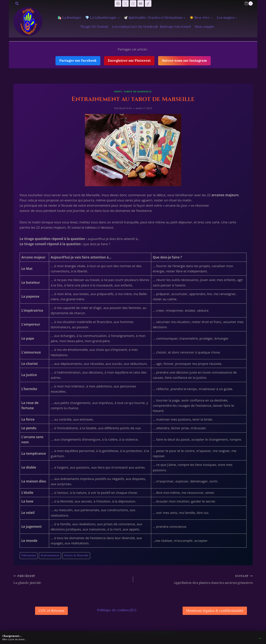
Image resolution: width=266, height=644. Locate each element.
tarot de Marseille (138, 92)
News (118, 92)
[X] (125, 3)
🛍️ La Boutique (69, 18)
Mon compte (205, 27)
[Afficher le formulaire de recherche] (17, 3)
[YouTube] (141, 3)
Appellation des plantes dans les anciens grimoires (195, 579)
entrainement (50, 555)
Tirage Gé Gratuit (94, 27)
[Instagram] (133, 3)
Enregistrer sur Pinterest (129, 61)
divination (29, 555)
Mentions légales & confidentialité (215, 611)
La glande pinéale (72, 579)
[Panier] (248, 3)
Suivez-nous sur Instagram (184, 61)
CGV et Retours (51, 611)
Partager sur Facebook (78, 61)
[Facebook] (118, 3)
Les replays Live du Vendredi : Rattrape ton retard (151, 27)
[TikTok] (148, 3)
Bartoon (126, 108)
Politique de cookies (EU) (117, 610)
